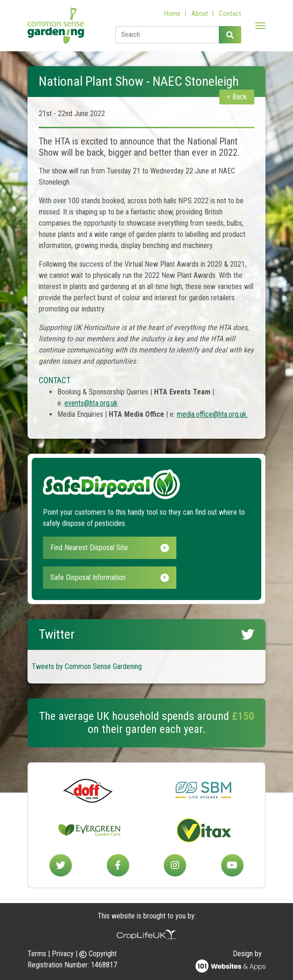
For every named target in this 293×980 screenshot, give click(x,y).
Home (172, 14)
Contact (230, 14)
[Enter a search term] (167, 35)
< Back (237, 97)
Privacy (63, 954)
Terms (37, 954)
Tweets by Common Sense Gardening (87, 666)
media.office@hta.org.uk (213, 414)
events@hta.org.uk (91, 403)
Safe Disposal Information (110, 577)
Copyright (98, 954)
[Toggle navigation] (260, 26)
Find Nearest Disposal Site (110, 548)
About (200, 14)
